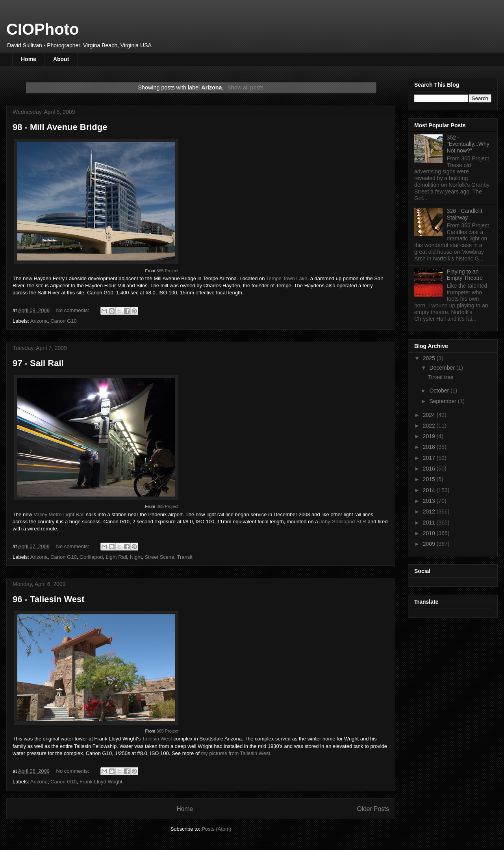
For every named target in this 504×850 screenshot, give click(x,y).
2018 (430, 447)
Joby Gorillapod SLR (343, 522)
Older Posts (373, 809)
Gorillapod (91, 557)
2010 (430, 533)
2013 (430, 501)
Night (136, 557)
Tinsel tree (441, 377)
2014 (430, 490)
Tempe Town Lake (287, 278)
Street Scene (159, 557)
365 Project (167, 271)
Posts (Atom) (216, 829)
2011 (430, 523)
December (443, 368)
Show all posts (245, 87)
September (443, 401)
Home (29, 59)
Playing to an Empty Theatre (465, 275)
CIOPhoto (43, 29)
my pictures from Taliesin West (235, 753)
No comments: (73, 310)
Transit (185, 557)
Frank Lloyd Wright (101, 782)
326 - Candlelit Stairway (465, 214)
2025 (430, 358)
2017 (430, 458)
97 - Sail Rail (38, 363)
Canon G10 (64, 321)
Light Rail (116, 557)
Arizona (39, 321)
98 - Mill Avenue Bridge (60, 127)
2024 (430, 415)
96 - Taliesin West (49, 599)
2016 (430, 469)
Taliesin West (157, 739)
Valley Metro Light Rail (59, 514)
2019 (430, 436)
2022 (430, 426)
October (440, 391)
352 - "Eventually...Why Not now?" (468, 144)
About (61, 59)
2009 (430, 544)
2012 (430, 511)
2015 (430, 479)
